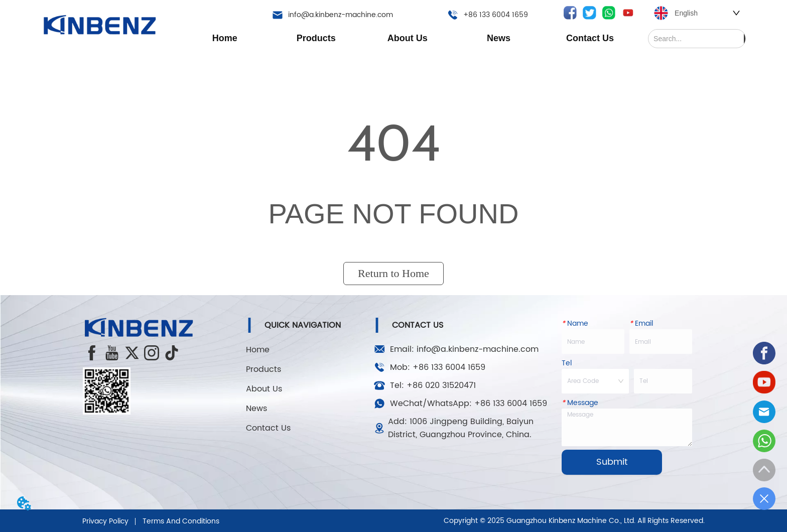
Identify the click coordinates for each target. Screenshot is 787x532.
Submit (612, 462)
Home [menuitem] (225, 38)
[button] (316, 38)
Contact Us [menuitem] (590, 38)
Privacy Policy (105, 521)
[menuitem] (316, 38)
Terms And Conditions (181, 521)
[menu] (408, 38)
